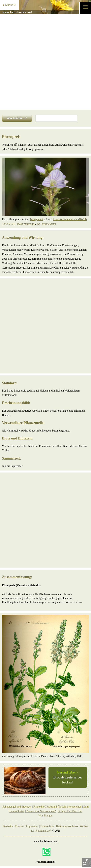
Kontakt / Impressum (27, 826)
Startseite (8, 826)
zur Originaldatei (46, 224)
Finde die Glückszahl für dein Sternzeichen (57, 807)
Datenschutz (47, 826)
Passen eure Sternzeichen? (41, 811)
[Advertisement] (45, 62)
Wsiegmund (36, 219)
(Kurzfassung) (27, 224)
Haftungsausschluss (67, 826)
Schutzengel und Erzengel (17, 807)
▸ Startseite (9, 5)
